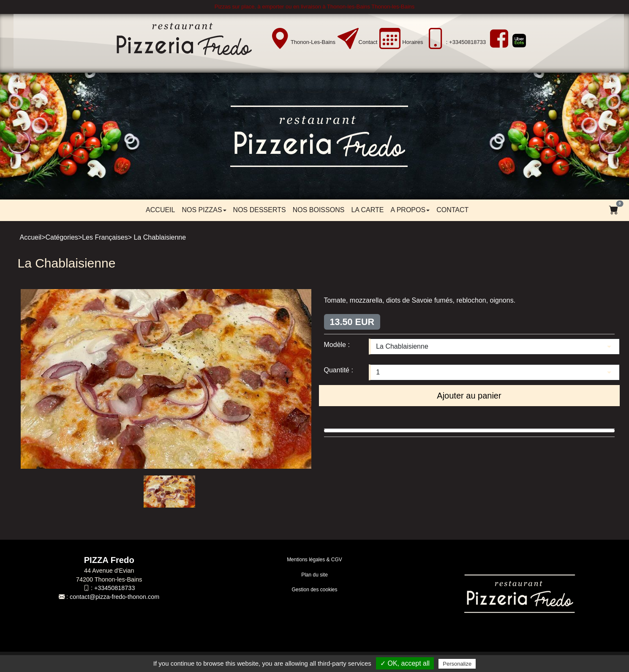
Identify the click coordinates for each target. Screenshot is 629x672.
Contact (368, 42)
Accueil (160, 210)
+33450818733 (114, 588)
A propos (410, 210)
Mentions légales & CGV (314, 560)
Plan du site (314, 575)
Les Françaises (105, 237)
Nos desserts (260, 210)
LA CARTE (367, 210)
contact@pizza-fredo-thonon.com (114, 597)
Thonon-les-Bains (313, 42)
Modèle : (337, 345)
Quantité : (339, 370)
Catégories (61, 237)
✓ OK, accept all (405, 663)
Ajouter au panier (469, 396)
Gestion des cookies (314, 590)
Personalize (457, 664)
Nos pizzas (204, 210)
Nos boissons (319, 210)
